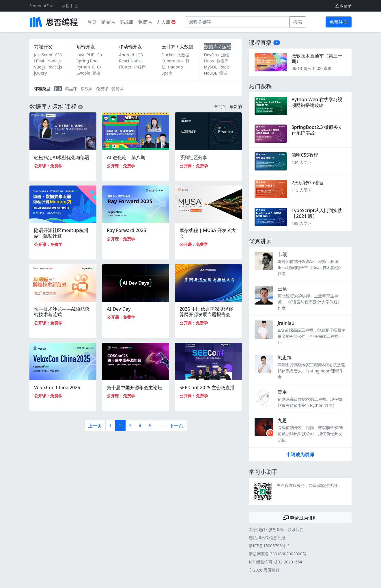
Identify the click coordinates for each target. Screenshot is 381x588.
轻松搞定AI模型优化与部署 (62, 157)
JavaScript (43, 55)
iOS (139, 55)
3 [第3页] (130, 426)
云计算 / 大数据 (178, 47)
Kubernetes (173, 61)
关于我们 (257, 529)
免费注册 (339, 22)
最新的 (236, 106)
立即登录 (343, 6)
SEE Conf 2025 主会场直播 (207, 387)
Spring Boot (88, 61)
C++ (101, 67)
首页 (92, 22)
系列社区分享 (193, 157)
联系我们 (296, 529)
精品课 (108, 22)
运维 (225, 55)
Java (80, 55)
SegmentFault (43, 6)
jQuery (40, 73)
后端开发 (86, 47)
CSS (58, 55)
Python (83, 67)
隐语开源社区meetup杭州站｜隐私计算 (61, 233)
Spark (167, 73)
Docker (168, 55)
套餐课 (117, 89)
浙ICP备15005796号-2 (269, 546)
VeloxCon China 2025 (57, 387)
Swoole (83, 73)
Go (99, 55)
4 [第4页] (140, 426)
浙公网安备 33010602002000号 (278, 554)
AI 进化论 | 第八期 (126, 157)
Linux (209, 61)
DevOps (211, 55)
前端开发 (43, 47)
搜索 (298, 22)
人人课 (166, 22)
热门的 (221, 106)
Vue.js (40, 67)
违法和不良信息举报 (267, 538)
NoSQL (211, 73)
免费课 (145, 22)
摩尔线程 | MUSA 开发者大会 (208, 233)
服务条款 (276, 529)
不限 (58, 89)
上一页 (95, 426)
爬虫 (96, 73)
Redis (225, 67)
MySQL (211, 67)
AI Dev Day (119, 309)
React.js (55, 67)
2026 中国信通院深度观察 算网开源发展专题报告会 (206, 312)
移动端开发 (130, 47)
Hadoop (175, 67)
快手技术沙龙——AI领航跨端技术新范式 (62, 312)
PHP (90, 55)
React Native (131, 61)
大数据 (183, 55)
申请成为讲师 (300, 455)
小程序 (140, 67)
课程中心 (70, 6)
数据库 (223, 61)
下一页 (176, 426)
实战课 (126, 22)
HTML (40, 61)
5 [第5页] (150, 426)
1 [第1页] (110, 426)
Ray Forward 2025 (126, 230)
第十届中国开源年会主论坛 (135, 387)
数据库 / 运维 (218, 47)
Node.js (55, 61)
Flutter (125, 67)
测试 (223, 73)
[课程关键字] (237, 22)
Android (126, 55)
